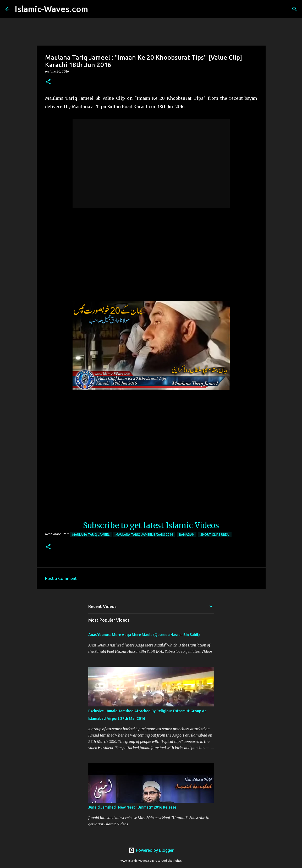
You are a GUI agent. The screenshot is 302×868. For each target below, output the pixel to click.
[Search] (95, 9)
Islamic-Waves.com (51, 9)
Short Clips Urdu (215, 535)
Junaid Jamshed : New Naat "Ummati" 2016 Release (132, 807)
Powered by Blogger (151, 850)
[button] (48, 82)
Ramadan (187, 535)
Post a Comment (61, 578)
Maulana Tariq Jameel (91, 535)
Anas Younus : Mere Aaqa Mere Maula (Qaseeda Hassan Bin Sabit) (144, 635)
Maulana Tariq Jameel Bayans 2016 (144, 535)
